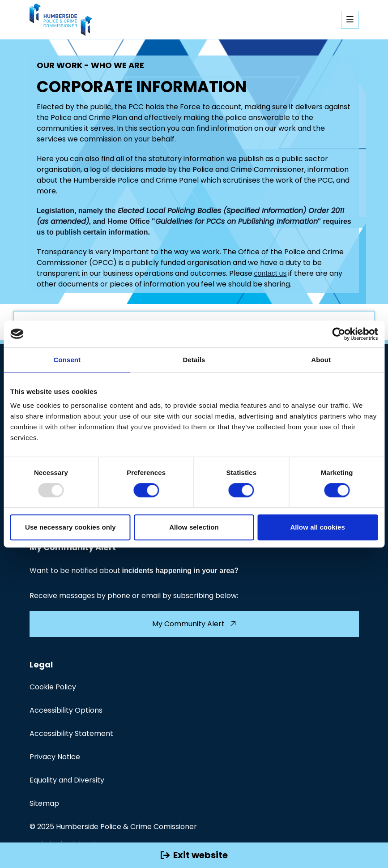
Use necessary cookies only (70, 527)
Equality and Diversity (67, 780)
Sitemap (44, 803)
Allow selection (194, 527)
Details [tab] (194, 360)
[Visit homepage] (61, 20)
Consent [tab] (67, 360)
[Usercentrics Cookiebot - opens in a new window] (339, 334)
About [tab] (321, 360)
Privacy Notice (55, 757)
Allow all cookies (318, 527)
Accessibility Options (66, 710)
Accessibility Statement (71, 733)
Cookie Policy (53, 687)
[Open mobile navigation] (350, 20)
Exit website (194, 855)
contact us (271, 273)
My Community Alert (194, 624)
